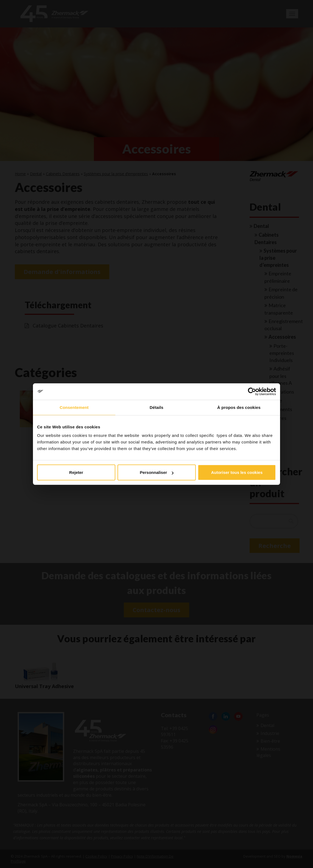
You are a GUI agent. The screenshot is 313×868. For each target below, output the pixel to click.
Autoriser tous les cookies (237, 472)
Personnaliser (157, 472)
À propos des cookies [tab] (239, 407)
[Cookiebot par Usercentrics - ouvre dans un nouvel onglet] (252, 391)
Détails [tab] (156, 407)
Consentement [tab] (74, 407)
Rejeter (76, 472)
